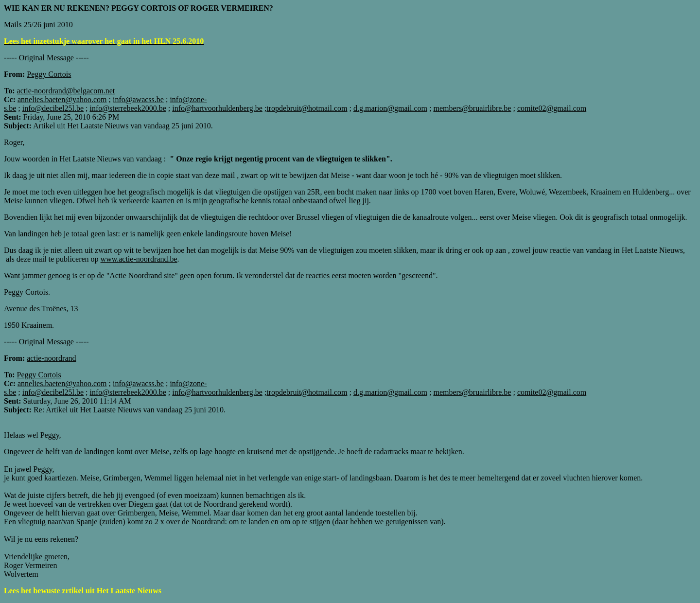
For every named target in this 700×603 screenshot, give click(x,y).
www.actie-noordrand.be (139, 259)
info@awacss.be (138, 99)
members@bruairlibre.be (472, 108)
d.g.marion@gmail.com (390, 108)
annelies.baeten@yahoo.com (62, 99)
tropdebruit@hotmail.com (307, 108)
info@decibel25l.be (53, 108)
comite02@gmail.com (552, 108)
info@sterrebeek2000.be (128, 108)
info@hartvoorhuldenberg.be (217, 108)
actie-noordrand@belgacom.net (66, 91)
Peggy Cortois (39, 375)
